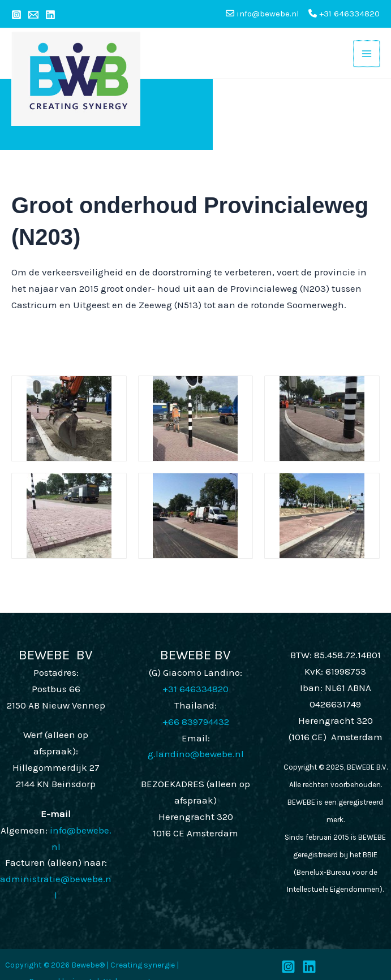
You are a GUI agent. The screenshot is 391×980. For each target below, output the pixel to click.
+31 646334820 (344, 14)
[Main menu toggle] (367, 49)
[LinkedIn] (309, 957)
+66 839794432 (196, 712)
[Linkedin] (50, 15)
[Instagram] (16, 15)
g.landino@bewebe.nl (196, 745)
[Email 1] (33, 15)
